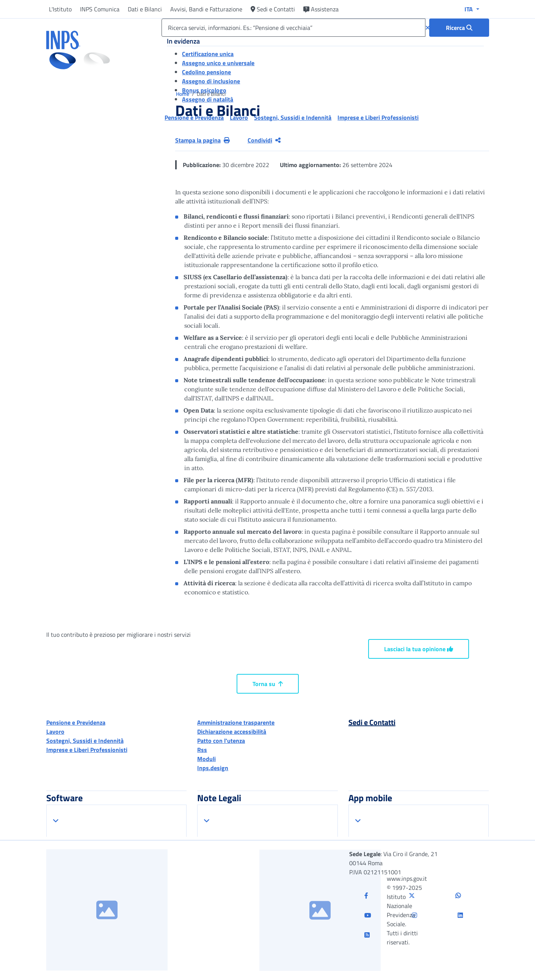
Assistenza (321, 9)
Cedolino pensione (206, 72)
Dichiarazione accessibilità (232, 731)
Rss (202, 750)
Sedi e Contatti (273, 9)
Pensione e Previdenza (76, 722)
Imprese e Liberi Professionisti (87, 750)
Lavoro (55, 731)
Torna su (268, 684)
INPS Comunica (100, 9)
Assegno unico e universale (218, 63)
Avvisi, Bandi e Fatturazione (206, 9)
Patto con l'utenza (221, 741)
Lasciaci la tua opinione (419, 649)
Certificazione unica (208, 54)
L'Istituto (60, 9)
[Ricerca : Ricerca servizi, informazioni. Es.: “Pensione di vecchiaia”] (459, 28)
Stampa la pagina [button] (202, 140)
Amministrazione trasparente (236, 722)
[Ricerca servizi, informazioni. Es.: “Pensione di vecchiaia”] (293, 28)
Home (183, 94)
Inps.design (213, 768)
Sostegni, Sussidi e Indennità (85, 741)
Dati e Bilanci (145, 9)
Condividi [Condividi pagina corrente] (264, 140)
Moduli (206, 759)
